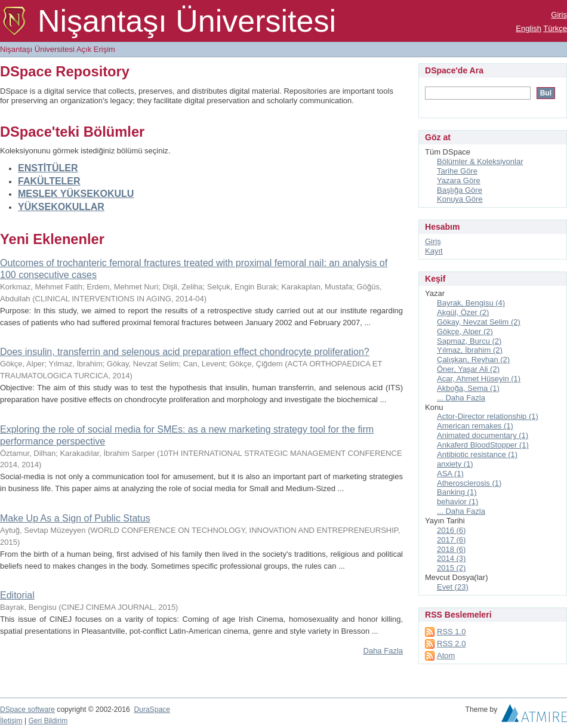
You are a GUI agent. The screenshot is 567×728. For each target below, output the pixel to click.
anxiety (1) (455, 464)
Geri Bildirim (48, 721)
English (529, 28)
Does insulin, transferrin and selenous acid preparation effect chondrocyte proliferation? (185, 352)
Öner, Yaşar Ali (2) (468, 369)
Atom (446, 655)
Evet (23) (453, 587)
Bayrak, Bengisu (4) (471, 303)
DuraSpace (152, 710)
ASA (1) (450, 473)
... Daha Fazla (461, 398)
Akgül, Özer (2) (463, 312)
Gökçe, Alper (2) (465, 331)
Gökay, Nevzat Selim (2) (479, 322)
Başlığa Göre (460, 190)
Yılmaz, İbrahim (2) (470, 350)
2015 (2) (451, 568)
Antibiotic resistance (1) (477, 454)
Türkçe (555, 28)
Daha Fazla (383, 651)
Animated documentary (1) (483, 435)
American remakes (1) (475, 426)
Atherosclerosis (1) (469, 483)
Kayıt (434, 251)
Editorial (17, 595)
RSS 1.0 (451, 632)
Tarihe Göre (457, 171)
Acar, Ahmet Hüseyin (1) (479, 379)
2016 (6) (451, 530)
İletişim (11, 721)
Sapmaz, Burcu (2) (469, 341)
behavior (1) (457, 502)
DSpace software (27, 710)
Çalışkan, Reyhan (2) (473, 360)
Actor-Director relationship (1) (488, 416)
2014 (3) (451, 558)
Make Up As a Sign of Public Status (75, 518)
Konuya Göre (460, 199)
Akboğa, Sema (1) (468, 388)
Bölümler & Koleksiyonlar (480, 161)
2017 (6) (451, 540)
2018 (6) (451, 549)
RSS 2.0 (451, 644)
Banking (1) (457, 492)
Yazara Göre (459, 181)
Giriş (559, 15)
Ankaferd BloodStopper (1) (483, 445)
